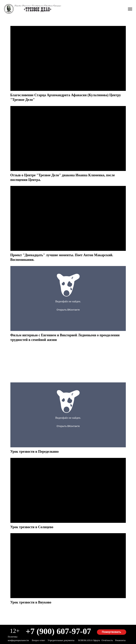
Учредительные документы (61, 640)
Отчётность (107, 640)
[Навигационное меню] (130, 9)
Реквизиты (120, 640)
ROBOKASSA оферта (89, 640)
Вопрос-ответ (39, 640)
